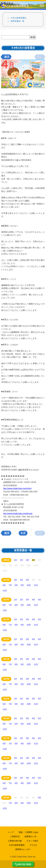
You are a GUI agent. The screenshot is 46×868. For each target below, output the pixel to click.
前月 (7, 57)
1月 (16, 560)
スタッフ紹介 (32, 841)
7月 (10, 585)
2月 (22, 560)
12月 (5, 591)
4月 (33, 560)
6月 (4, 585)
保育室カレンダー (23, 849)
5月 (39, 600)
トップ (11, 832)
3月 (27, 560)
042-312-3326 (24, 864)
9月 (22, 585)
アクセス (33, 845)
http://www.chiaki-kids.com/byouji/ (18, 514)
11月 (36, 585)
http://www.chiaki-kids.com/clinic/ (17, 488)
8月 (16, 585)
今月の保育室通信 (18, 18)
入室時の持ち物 (15, 841)
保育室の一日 (30, 837)
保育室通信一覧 (17, 21)
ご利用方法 (15, 837)
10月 (29, 585)
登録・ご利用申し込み (28, 832)
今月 (23, 533)
